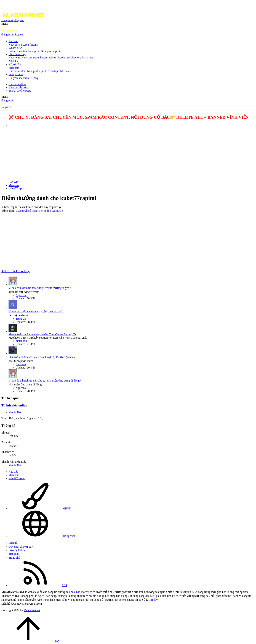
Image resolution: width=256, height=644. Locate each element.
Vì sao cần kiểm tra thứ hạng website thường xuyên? (40, 288)
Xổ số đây (15, 64)
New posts (14, 45)
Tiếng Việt (42, 536)
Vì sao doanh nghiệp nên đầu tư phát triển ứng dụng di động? (45, 381)
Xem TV (14, 61)
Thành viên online (14, 405)
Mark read (88, 57)
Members (14, 68)
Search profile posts (59, 71)
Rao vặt (13, 41)
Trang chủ (14, 558)
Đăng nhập (8, 100)
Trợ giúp (14, 554)
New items (15, 57)
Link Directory (17, 54)
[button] (5, 24)
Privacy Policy (17, 550)
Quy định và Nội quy (21, 547)
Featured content (18, 51)
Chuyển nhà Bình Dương (23, 78)
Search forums (29, 45)
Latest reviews (48, 57)
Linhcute (21, 364)
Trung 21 (21, 319)
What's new (15, 48)
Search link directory (69, 57)
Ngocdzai (21, 295)
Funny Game (16, 74)
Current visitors (17, 71)
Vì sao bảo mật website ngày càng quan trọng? (36, 311)
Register (6, 107)
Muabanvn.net (32, 610)
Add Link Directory (16, 271)
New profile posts (51, 51)
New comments (30, 57)
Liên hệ (13, 543)
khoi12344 (15, 412)
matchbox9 (22, 341)
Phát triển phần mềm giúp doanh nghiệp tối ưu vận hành (42, 357)
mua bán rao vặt (80, 592)
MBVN (40, 508)
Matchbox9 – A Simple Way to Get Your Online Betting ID (42, 334)
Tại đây (153, 600)
